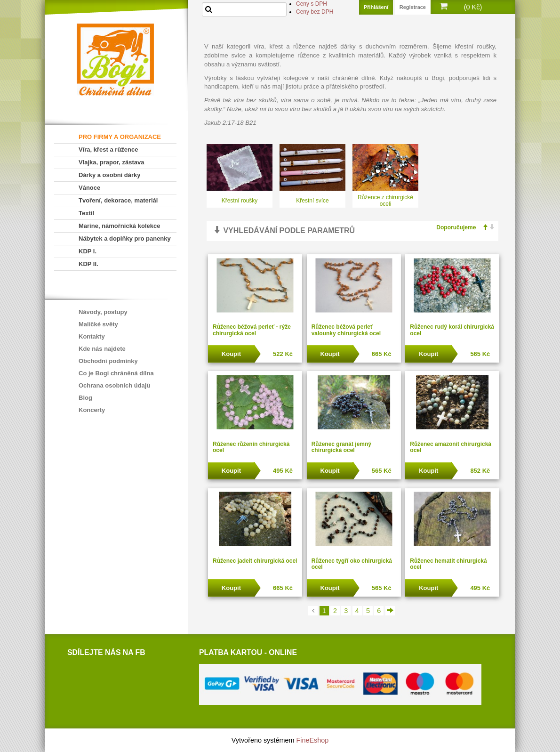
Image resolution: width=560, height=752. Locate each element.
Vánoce (89, 188)
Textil (86, 213)
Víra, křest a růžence (108, 150)
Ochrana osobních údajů (114, 385)
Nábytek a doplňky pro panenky (125, 239)
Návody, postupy (103, 312)
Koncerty (92, 410)
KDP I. (88, 251)
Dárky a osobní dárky (110, 175)
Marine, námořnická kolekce (119, 226)
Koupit (231, 354)
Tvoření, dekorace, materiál (118, 200)
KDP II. (88, 264)
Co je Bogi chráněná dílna (116, 373)
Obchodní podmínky (108, 361)
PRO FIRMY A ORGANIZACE (120, 137)
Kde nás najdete (102, 349)
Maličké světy (98, 324)
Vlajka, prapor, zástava (111, 162)
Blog (85, 398)
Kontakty (92, 336)
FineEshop (313, 740)
